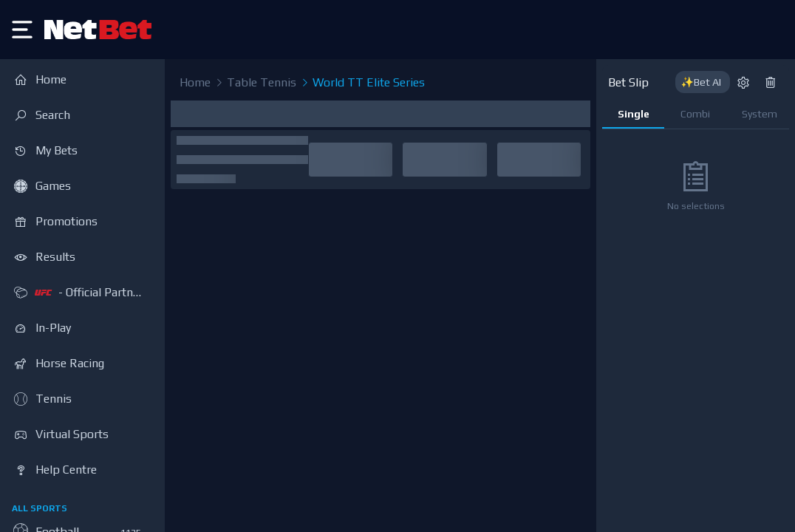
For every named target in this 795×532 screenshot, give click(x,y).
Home (195, 82)
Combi (695, 114)
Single (634, 114)
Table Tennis (255, 83)
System (760, 114)
